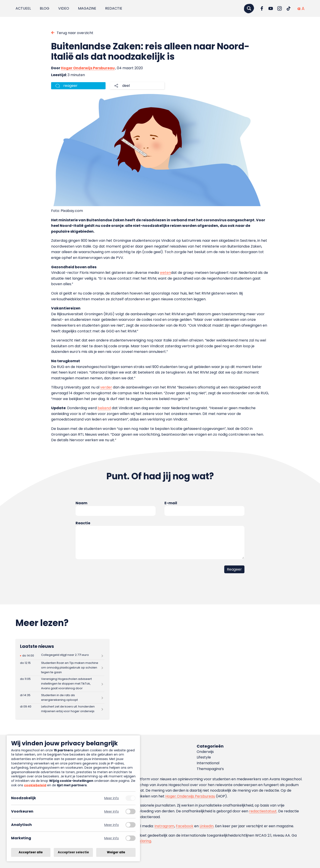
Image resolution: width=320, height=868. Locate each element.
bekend (104, 408)
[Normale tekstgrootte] (299, 8)
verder (106, 387)
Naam (81, 503)
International (208, 763)
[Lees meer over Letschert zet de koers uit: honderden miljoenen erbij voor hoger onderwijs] (62, 709)
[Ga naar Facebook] (262, 8)
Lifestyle (204, 757)
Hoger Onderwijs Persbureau (88, 68)
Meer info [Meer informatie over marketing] (112, 838)
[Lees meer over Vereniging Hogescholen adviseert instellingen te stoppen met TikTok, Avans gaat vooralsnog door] (62, 684)
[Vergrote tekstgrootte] (303, 8)
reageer (70, 86)
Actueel (23, 8)
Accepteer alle (31, 852)
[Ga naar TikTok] (288, 8)
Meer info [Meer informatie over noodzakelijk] (112, 798)
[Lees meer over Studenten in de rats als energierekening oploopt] (62, 698)
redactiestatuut (263, 811)
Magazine (87, 8)
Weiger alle (116, 852)
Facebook (185, 826)
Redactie (114, 8)
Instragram (164, 826)
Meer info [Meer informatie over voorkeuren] (112, 812)
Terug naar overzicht (75, 33)
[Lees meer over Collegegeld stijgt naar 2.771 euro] (62, 656)
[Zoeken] (249, 8)
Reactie (83, 523)
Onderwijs (205, 752)
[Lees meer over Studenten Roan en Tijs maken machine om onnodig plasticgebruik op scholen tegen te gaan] (62, 668)
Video (64, 8)
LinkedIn (207, 826)
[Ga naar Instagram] (280, 8)
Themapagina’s (210, 769)
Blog (45, 8)
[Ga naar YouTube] (271, 8)
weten (165, 273)
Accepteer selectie (73, 852)
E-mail (171, 503)
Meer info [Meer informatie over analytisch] (112, 825)
